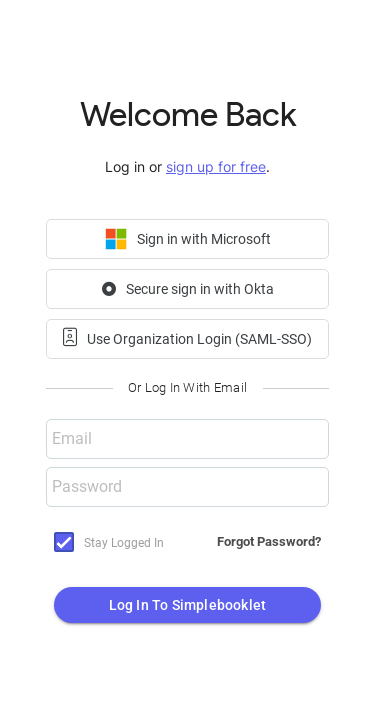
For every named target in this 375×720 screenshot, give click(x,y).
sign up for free (216, 166)
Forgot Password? (269, 541)
